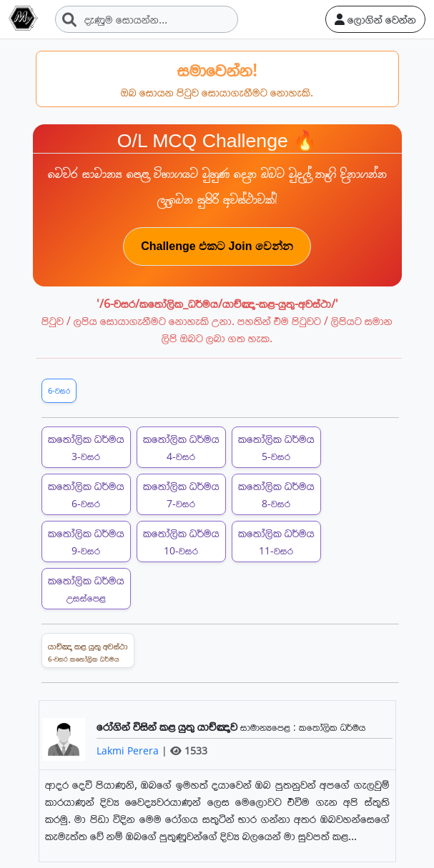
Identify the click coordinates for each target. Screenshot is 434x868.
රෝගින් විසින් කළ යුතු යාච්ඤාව (168, 727)
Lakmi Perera (129, 750)
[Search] (147, 19)
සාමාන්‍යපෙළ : (270, 727)
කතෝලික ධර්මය (86, 447)
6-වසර (59, 390)
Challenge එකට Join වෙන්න (217, 246)
